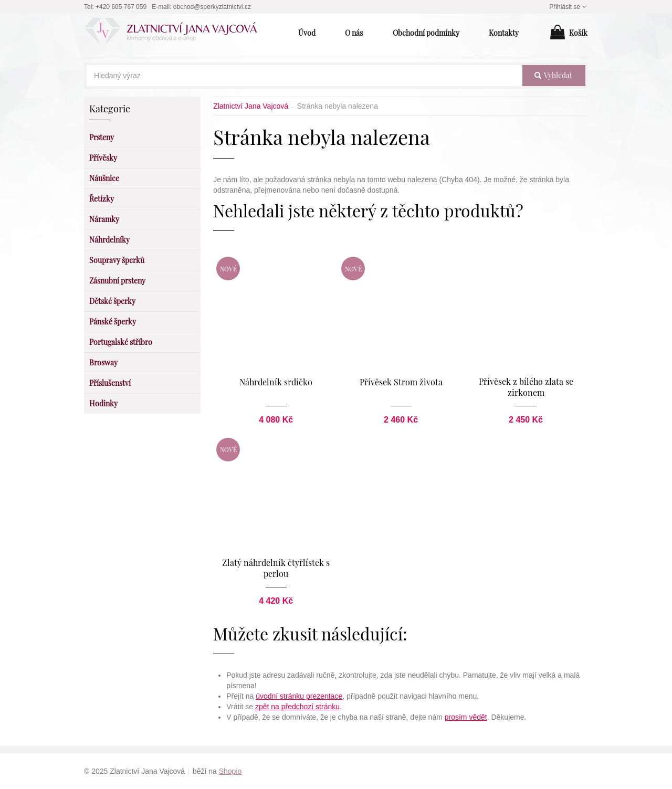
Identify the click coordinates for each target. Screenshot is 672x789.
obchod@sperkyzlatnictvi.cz (212, 7)
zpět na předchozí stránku (297, 707)
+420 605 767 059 (121, 7)
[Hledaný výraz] (304, 76)
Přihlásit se (569, 7)
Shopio (230, 771)
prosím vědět (466, 717)
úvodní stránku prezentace (299, 696)
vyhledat (553, 75)
